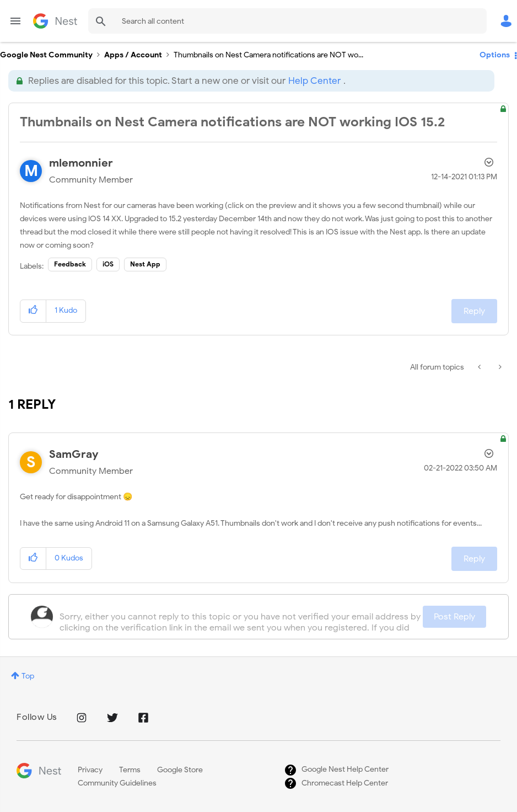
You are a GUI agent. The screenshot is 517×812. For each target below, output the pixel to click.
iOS (108, 264)
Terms (130, 770)
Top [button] (28, 676)
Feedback (70, 264)
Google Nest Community (55, 21)
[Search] (287, 21)
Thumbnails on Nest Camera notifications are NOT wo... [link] (268, 55)
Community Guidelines (117, 783)
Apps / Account (133, 55)
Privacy (90, 770)
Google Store (180, 770)
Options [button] (495, 55)
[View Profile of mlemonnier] (81, 163)
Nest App (145, 264)
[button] (33, 311)
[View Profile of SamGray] (74, 454)
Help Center (314, 81)
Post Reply (454, 617)
